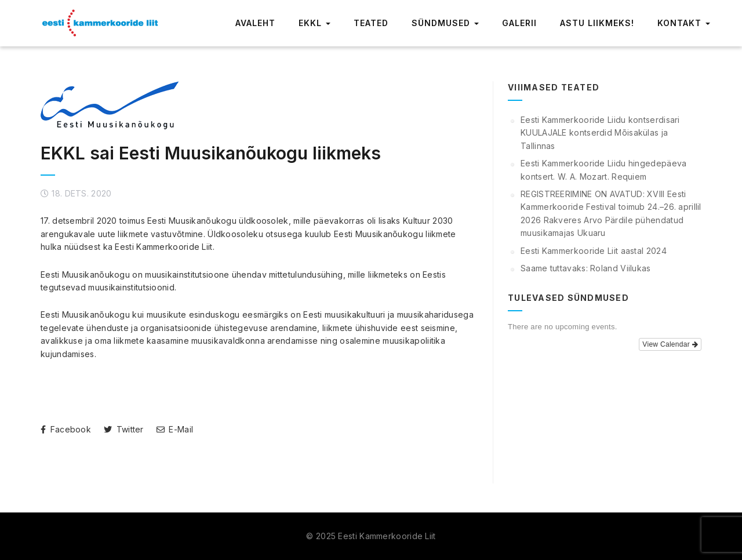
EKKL (314, 23)
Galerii (519, 23)
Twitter (124, 429)
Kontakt (684, 23)
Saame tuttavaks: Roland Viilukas (586, 268)
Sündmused (445, 23)
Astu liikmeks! (597, 23)
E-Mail (175, 429)
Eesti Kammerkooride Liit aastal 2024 (594, 251)
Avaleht (255, 23)
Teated (371, 23)
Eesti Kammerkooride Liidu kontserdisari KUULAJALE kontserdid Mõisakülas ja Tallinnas (600, 133)
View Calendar (670, 344)
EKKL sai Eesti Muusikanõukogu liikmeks (211, 153)
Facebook (66, 429)
